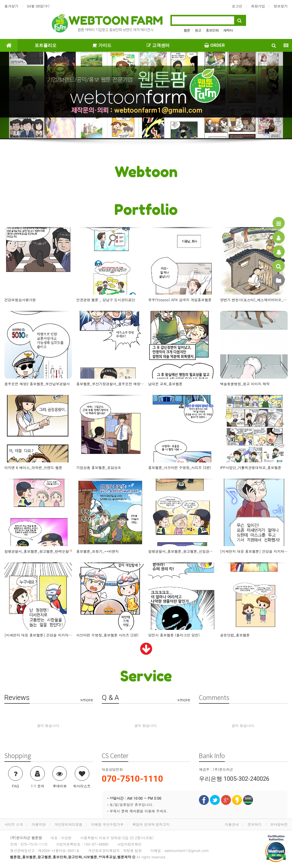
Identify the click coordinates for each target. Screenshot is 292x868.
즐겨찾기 (11, 6)
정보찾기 (281, 6)
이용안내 (232, 824)
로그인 (237, 6)
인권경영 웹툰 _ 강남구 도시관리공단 (106, 300)
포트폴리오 (46, 45)
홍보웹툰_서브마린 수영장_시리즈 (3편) (180, 467)
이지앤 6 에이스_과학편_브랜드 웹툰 (33, 467)
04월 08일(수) (38, 6)
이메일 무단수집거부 (107, 824)
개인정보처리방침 (68, 824)
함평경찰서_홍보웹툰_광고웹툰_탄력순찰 (38, 551)
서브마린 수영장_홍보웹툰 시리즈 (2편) (107, 635)
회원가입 (258, 6)
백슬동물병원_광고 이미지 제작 (245, 384)
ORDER (214, 45)
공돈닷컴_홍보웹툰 (235, 635)
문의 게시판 (131, 811)
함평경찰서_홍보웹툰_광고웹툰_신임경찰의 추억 (182, 551)
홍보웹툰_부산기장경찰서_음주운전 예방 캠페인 (110, 384)
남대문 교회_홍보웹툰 (165, 384)
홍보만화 (212, 30)
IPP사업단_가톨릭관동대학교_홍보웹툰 (251, 467)
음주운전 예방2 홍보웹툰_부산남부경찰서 (37, 384)
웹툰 (187, 30)
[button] (22, 96)
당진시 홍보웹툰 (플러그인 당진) (174, 635)
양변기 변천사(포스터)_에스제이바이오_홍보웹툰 (254, 300)
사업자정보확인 (129, 844)
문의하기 (254, 824)
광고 (198, 30)
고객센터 (158, 45)
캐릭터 (228, 30)
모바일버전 (279, 824)
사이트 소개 (14, 824)
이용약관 (39, 824)
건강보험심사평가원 (20, 300)
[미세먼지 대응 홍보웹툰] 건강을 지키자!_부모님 (254, 551)
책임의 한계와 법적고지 (151, 824)
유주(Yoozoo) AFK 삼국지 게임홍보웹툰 (180, 300)
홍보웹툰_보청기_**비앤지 (97, 551)
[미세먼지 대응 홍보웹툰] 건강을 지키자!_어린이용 (38, 635)
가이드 (102, 45)
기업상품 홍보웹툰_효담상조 (99, 467)
